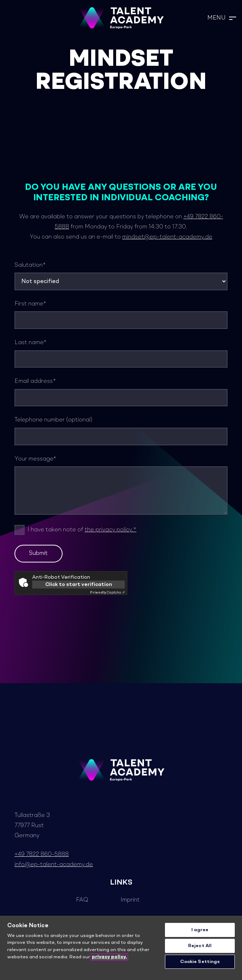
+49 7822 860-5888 (42, 855)
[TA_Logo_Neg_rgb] (121, 18)
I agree (200, 930)
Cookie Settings (200, 962)
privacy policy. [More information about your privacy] (109, 957)
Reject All (200, 946)
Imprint (130, 900)
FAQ (82, 900)
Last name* (121, 354)
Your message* (121, 486)
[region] (121, 948)
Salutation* (121, 276)
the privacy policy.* (111, 530)
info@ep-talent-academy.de (54, 865)
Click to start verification (79, 585)
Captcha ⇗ (107, 592)
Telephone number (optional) (121, 431)
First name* (121, 315)
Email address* (121, 392)
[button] (222, 18)
